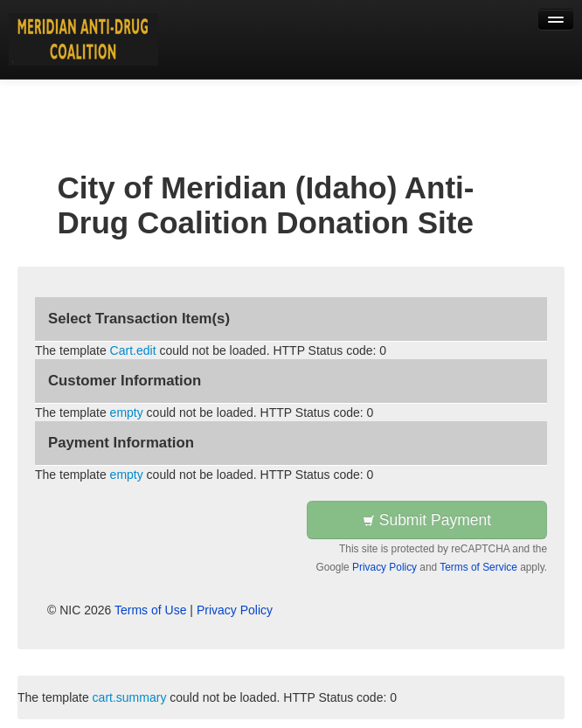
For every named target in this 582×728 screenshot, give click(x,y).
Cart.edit (133, 350)
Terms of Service (478, 567)
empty (127, 413)
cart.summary (130, 697)
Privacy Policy (385, 567)
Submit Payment (427, 520)
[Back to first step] (83, 39)
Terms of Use (150, 610)
